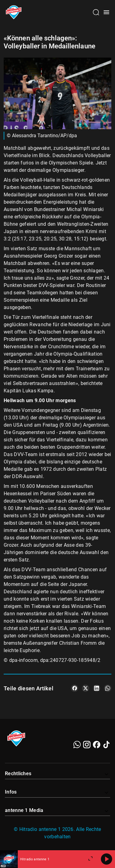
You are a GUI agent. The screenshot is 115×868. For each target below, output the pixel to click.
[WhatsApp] (77, 745)
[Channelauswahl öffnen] (96, 12)
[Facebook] (97, 745)
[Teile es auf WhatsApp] (108, 688)
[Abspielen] (106, 859)
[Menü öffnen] (106, 12)
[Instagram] (87, 745)
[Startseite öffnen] (14, 12)
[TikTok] (106, 745)
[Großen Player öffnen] (90, 859)
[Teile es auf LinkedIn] (97, 688)
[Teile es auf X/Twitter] (86, 688)
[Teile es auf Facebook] (75, 688)
